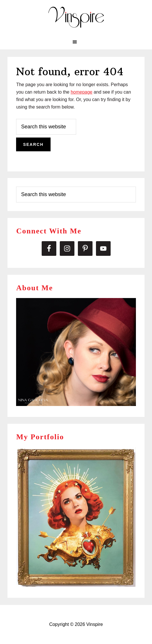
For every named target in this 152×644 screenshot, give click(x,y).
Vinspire (76, 17)
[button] (76, 42)
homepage (82, 92)
